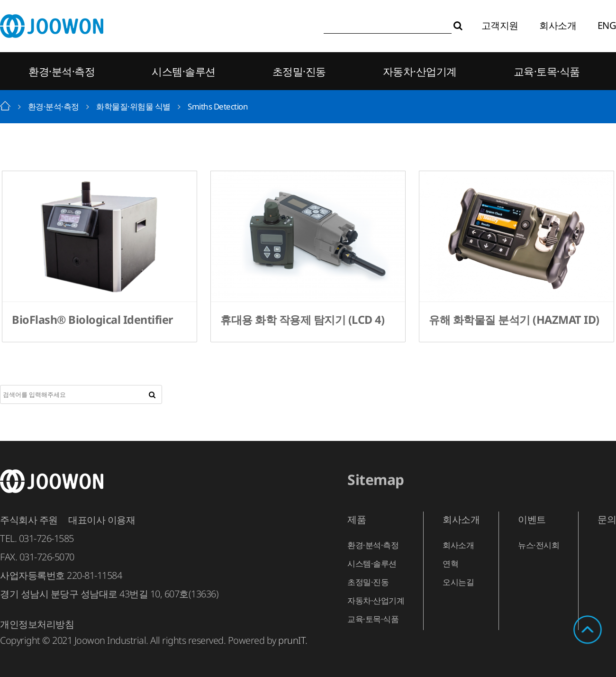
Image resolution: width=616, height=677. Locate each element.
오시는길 (458, 582)
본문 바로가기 (0, 0)
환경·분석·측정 (62, 71)
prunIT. (293, 640)
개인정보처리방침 (37, 624)
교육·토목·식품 (547, 71)
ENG (607, 25)
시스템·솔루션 (184, 71)
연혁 (450, 563)
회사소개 (558, 25)
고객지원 (500, 25)
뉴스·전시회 (539, 545)
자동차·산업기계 (420, 71)
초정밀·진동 (299, 71)
